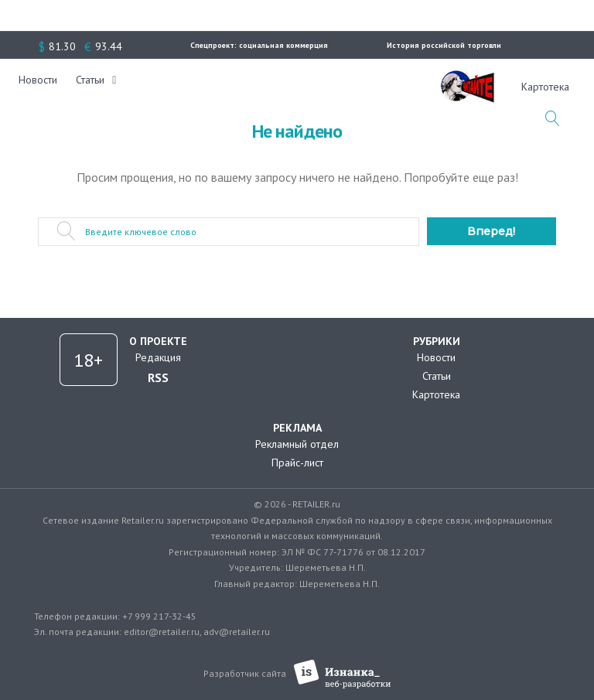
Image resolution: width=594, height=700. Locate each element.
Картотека (436, 394)
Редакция (158, 357)
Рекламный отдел (297, 444)
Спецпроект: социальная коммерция (259, 45)
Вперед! (491, 231)
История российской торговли (444, 45)
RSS (158, 377)
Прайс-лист (297, 463)
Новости (49, 87)
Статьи (101, 87)
